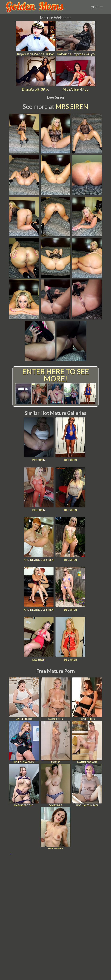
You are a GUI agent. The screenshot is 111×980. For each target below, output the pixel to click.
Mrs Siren (72, 106)
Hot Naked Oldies (87, 785)
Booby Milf (55, 785)
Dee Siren (39, 460)
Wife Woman (55, 828)
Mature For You (87, 742)
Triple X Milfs (87, 699)
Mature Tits (55, 699)
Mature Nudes (24, 699)
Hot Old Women (24, 742)
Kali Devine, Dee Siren (39, 560)
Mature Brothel (24, 785)
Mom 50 (55, 742)
